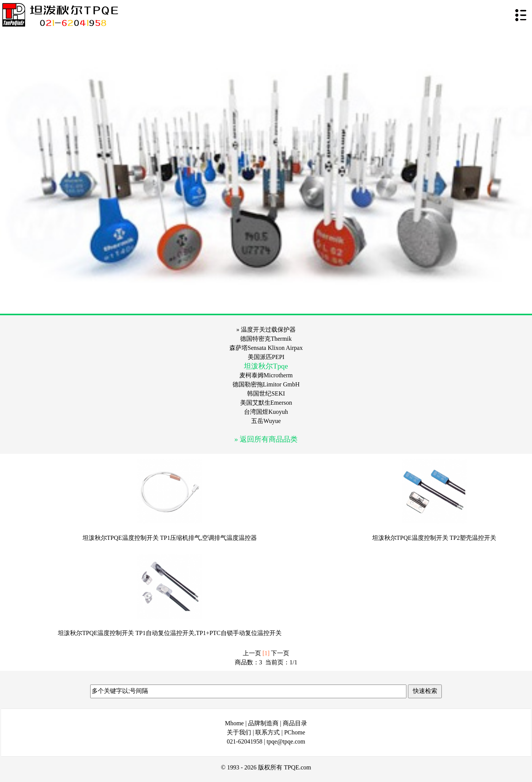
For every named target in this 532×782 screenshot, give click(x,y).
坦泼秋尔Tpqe (266, 366)
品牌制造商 (263, 723)
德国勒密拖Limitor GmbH (266, 384)
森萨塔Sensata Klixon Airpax (266, 348)
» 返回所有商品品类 (266, 439)
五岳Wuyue (266, 421)
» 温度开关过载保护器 (266, 330)
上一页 (252, 653)
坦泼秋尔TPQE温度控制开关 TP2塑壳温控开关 (434, 538)
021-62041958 (244, 741)
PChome (295, 732)
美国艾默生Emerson (266, 403)
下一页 (280, 653)
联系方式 (268, 732)
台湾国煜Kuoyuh (266, 412)
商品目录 (295, 723)
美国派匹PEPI (266, 357)
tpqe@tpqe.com (286, 741)
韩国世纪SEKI (266, 393)
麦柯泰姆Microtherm (266, 375)
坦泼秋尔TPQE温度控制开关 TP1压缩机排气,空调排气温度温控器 (170, 538)
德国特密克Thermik (266, 339)
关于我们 (239, 732)
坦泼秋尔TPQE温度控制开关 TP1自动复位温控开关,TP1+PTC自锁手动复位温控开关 (170, 633)
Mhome (234, 723)
